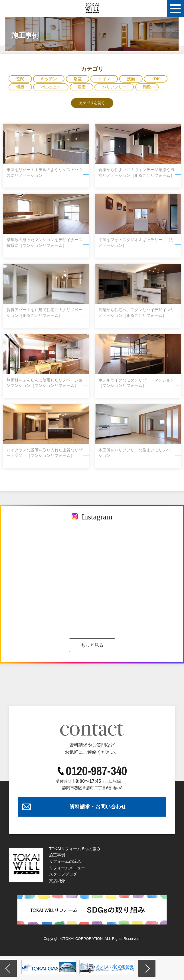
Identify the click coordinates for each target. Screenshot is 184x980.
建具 (94, 96)
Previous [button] (9, 968)
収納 (70, 96)
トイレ (104, 79)
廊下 (20, 96)
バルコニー (51, 87)
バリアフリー (114, 87)
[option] (49, 967)
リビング (123, 96)
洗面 (131, 79)
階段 (147, 87)
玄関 (20, 79)
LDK (156, 79)
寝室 (151, 96)
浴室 (78, 79)
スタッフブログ (63, 874)
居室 (82, 87)
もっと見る (92, 645)
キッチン (49, 79)
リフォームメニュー (67, 868)
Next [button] (147, 968)
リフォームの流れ (65, 861)
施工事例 (57, 855)
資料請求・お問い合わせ (98, 807)
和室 (45, 96)
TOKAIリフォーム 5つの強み (75, 849)
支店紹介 (57, 881)
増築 (20, 87)
